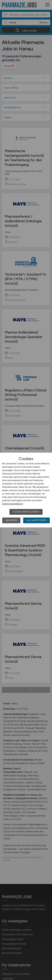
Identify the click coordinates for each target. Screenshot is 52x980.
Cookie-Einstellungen (26, 512)
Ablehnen (11, 520)
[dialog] (26, 490)
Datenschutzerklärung (12, 504)
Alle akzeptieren (36, 520)
